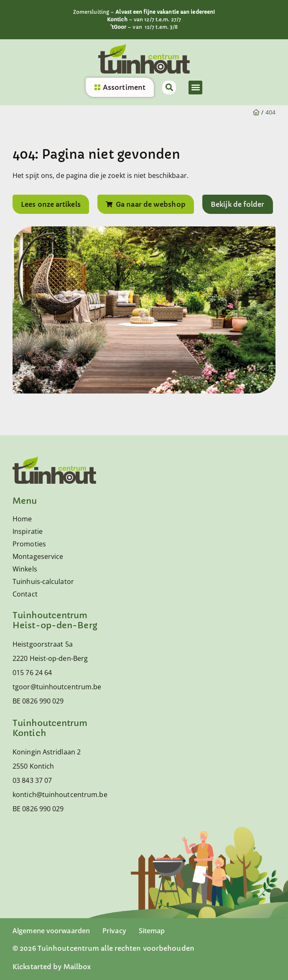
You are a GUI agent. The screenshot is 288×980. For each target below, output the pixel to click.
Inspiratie (28, 531)
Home (22, 519)
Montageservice (38, 556)
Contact (25, 594)
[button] (195, 88)
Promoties (29, 544)
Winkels (25, 569)
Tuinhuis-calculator (43, 581)
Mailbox (77, 967)
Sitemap (152, 931)
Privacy (114, 931)
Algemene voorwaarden (51, 931)
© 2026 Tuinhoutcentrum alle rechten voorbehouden (103, 948)
